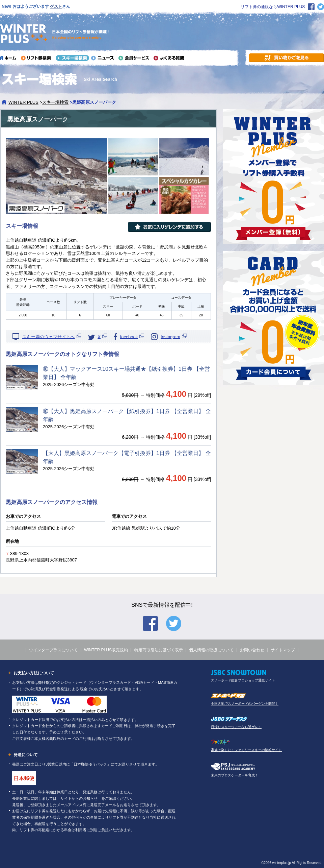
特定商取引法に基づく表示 (159, 650)
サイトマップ (283, 650)
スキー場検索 (55, 102)
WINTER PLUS (23, 102)
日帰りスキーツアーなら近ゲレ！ (236, 727)
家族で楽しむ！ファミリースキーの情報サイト (246, 750)
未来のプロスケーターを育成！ (235, 775)
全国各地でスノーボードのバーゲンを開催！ (245, 704)
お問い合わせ (252, 650)
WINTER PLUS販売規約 (106, 650)
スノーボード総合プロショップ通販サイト (243, 680)
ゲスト (56, 6)
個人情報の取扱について (211, 650)
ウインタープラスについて (53, 650)
